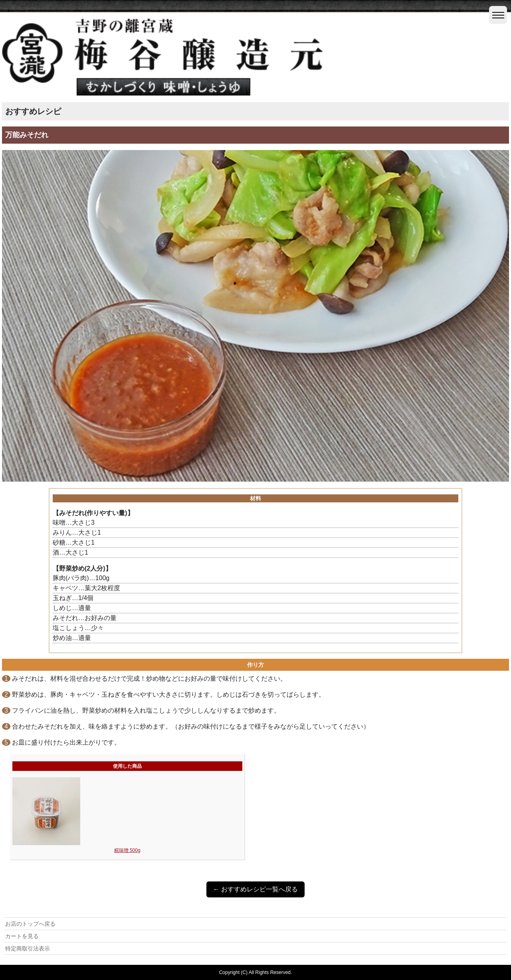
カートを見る (22, 936)
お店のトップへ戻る (30, 924)
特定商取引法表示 (28, 948)
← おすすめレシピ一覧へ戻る (255, 889)
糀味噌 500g (127, 850)
